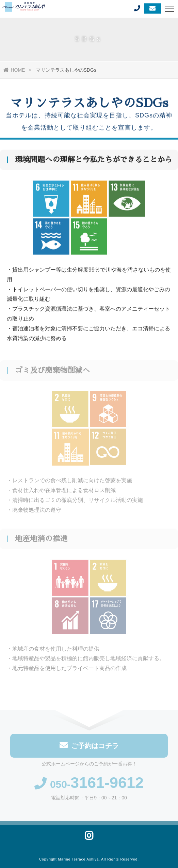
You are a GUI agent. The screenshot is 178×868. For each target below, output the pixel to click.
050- (89, 785)
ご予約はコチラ (89, 746)
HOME (14, 70)
